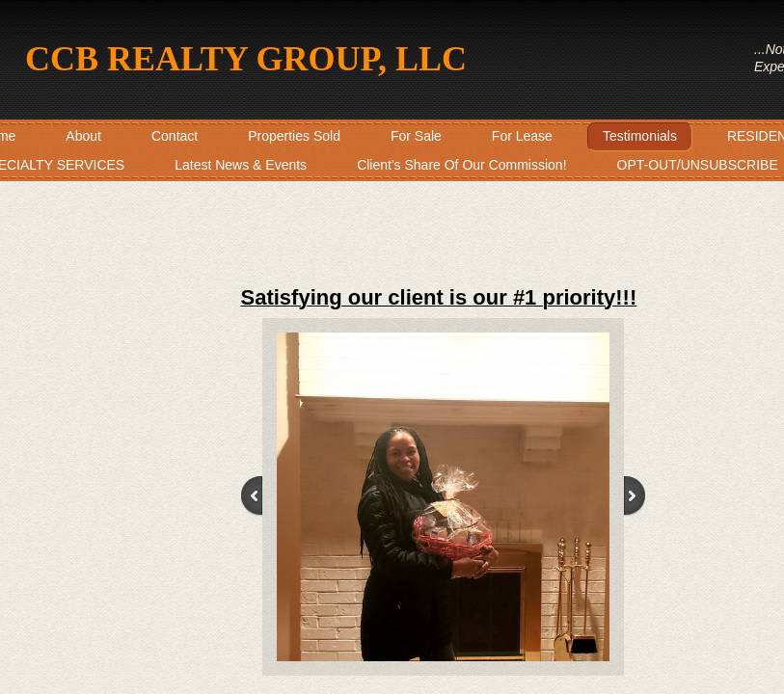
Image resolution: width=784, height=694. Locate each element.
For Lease (522, 136)
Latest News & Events (241, 165)
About (83, 136)
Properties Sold (294, 136)
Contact (175, 136)
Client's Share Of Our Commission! (461, 165)
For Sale (416, 136)
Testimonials (640, 136)
